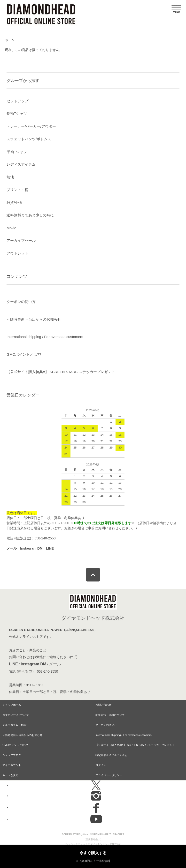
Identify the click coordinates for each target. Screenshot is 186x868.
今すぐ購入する (93, 853)
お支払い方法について (16, 715)
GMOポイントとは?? (24, 354)
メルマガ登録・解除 (14, 725)
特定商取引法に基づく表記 (111, 755)
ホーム (10, 40)
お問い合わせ (103, 705)
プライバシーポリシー (109, 775)
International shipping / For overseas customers (45, 337)
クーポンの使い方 (21, 302)
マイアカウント (12, 765)
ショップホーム (12, 705)
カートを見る (10, 775)
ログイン (101, 765)
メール (55, 664)
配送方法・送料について (110, 715)
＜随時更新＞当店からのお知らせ (34, 319)
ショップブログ (12, 755)
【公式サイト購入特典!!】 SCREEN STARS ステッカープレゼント (61, 372)
